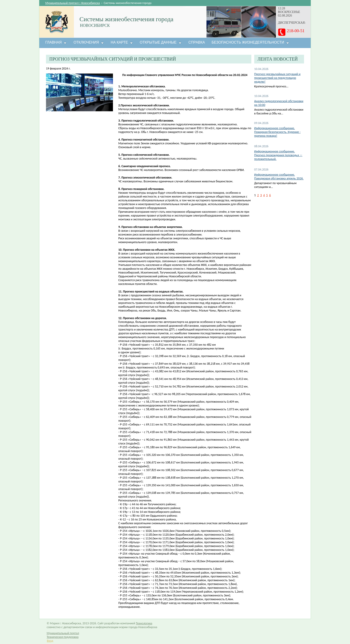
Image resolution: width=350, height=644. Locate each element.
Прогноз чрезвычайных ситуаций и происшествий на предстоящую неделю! (277, 78)
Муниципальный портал (63, 633)
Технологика (144, 623)
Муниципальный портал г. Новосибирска (73, 3)
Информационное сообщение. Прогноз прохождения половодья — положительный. (278, 155)
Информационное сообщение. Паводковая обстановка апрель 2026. (279, 177)
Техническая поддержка (63, 637)
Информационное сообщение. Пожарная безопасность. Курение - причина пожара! (277, 132)
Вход (50, 641)
